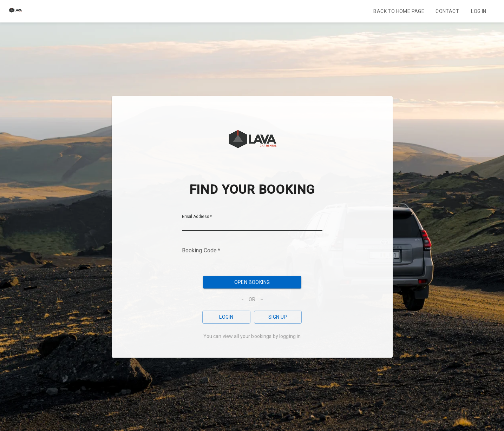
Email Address (197, 217)
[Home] (15, 15)
